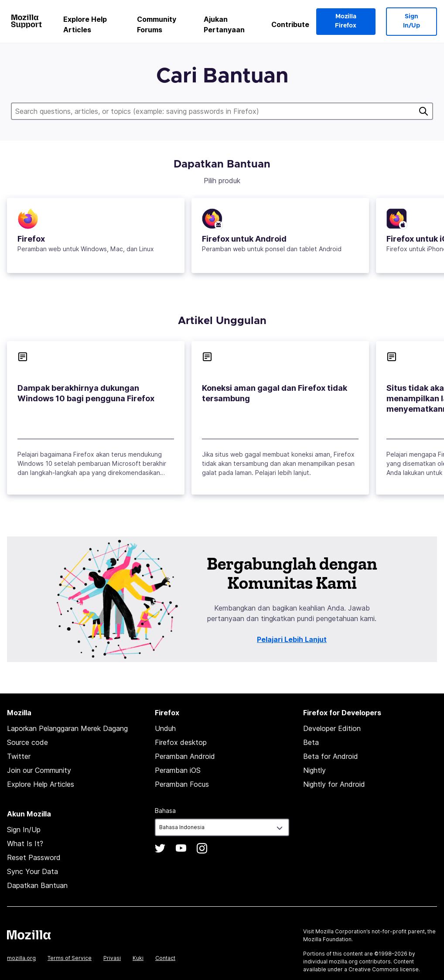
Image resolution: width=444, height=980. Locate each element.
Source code (27, 742)
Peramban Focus (182, 784)
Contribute (290, 24)
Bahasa (165, 811)
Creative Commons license (384, 969)
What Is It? (25, 843)
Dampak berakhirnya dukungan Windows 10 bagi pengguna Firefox (86, 393)
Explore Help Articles (85, 24)
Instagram (202, 848)
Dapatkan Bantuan (37, 885)
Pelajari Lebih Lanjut (292, 639)
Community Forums (157, 24)
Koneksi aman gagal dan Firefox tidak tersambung (275, 393)
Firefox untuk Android (244, 239)
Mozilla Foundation (327, 939)
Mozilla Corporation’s (343, 931)
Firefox (31, 239)
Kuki (138, 958)
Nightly (314, 770)
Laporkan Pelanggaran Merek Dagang (67, 728)
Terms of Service (70, 958)
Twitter (19, 756)
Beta (311, 742)
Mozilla (29, 935)
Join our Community (39, 770)
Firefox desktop (181, 742)
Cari (424, 111)
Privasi (112, 958)
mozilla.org (21, 958)
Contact (165, 958)
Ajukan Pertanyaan (224, 24)
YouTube (181, 848)
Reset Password (34, 857)
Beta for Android (331, 756)
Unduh (165, 728)
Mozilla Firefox (346, 21)
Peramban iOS (178, 770)
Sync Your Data (32, 871)
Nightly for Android (334, 784)
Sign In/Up (412, 21)
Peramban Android (185, 756)
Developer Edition (332, 728)
